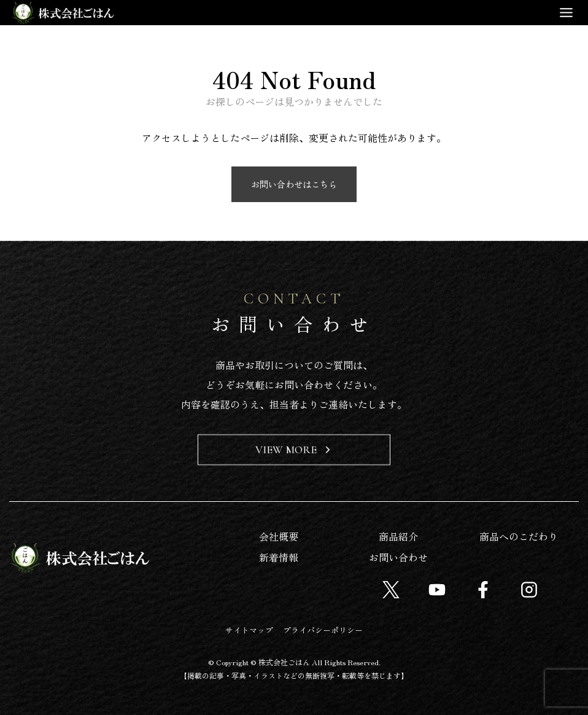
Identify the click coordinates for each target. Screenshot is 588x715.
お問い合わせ (398, 557)
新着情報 (279, 557)
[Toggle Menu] (566, 13)
